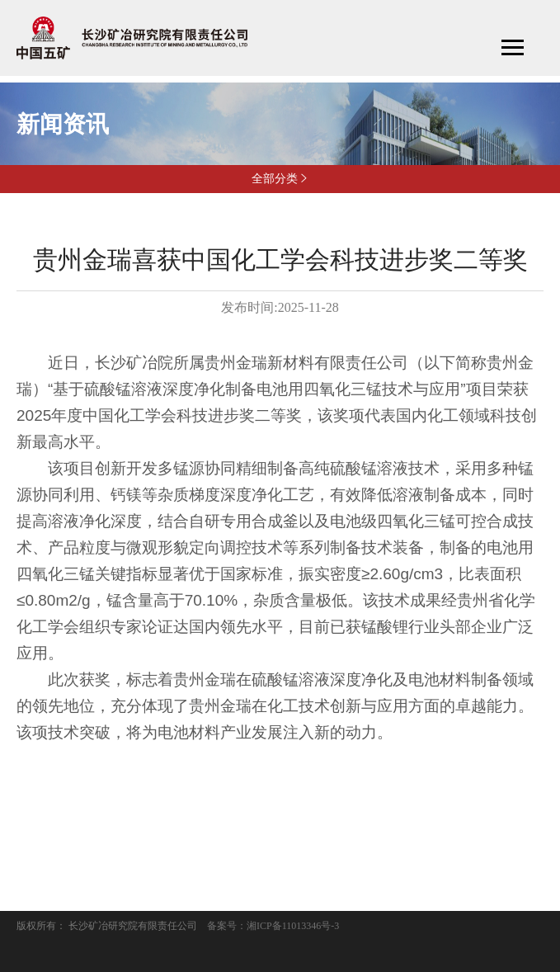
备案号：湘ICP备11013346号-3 (273, 926)
